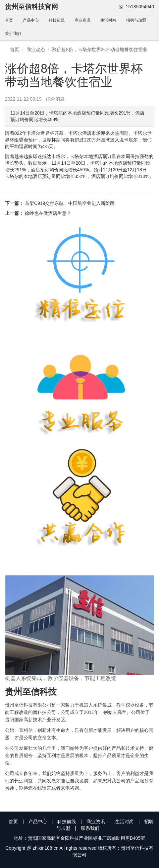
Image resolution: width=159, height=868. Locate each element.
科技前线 (57, 20)
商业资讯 (82, 20)
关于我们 (13, 34)
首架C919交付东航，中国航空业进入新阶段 (70, 203)
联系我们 (90, 828)
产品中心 (31, 20)
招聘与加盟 (136, 20)
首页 (9, 20)
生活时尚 (108, 20)
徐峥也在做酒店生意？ (48, 213)
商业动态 (36, 49)
